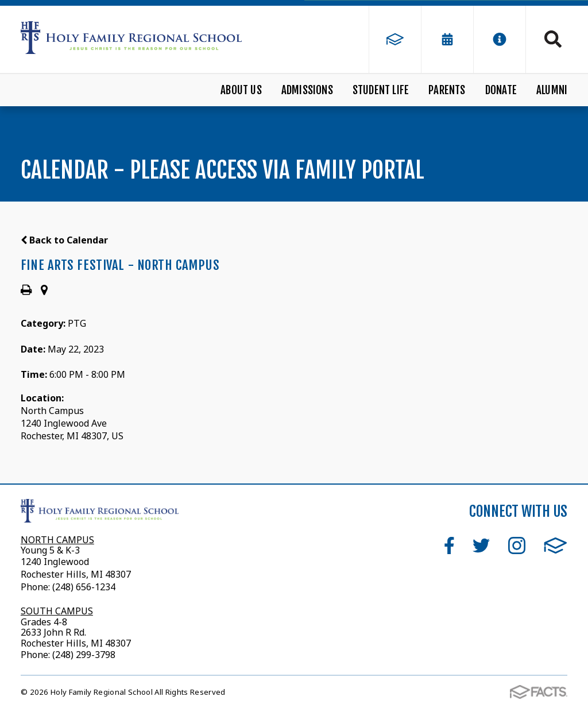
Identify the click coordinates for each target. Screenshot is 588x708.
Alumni (552, 90)
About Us (241, 90)
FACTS (556, 545)
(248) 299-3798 (83, 655)
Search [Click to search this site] (553, 39)
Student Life (381, 90)
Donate (501, 90)
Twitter (481, 545)
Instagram (517, 545)
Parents (447, 90)
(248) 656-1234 (84, 587)
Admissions (307, 90)
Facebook (449, 545)
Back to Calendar (64, 240)
